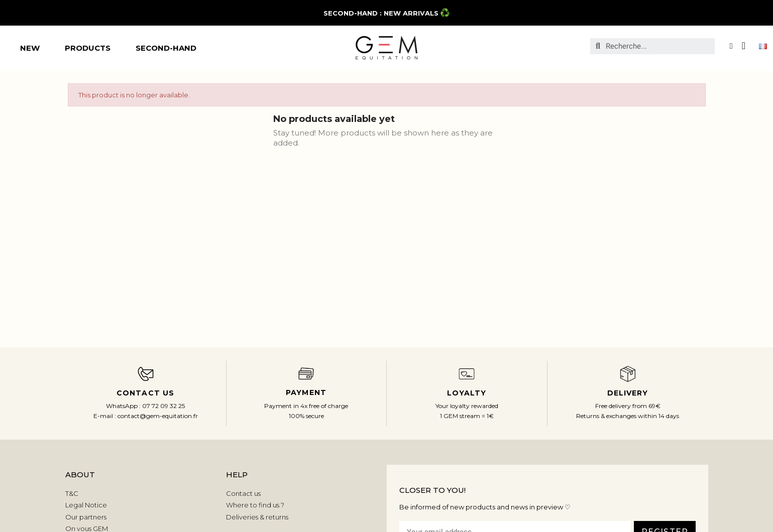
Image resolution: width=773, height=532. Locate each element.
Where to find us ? (255, 505)
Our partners (86, 517)
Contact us (243, 493)
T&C (72, 493)
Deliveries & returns (257, 517)
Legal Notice (86, 505)
